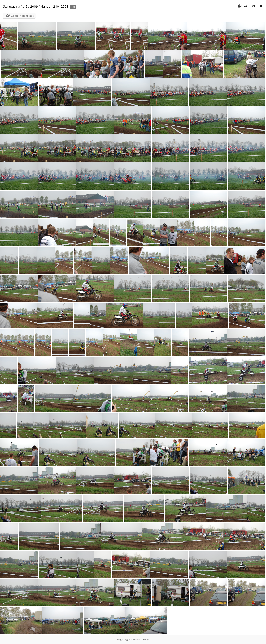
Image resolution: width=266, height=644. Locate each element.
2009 (34, 6)
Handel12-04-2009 (55, 6)
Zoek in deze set (22, 16)
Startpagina (11, 6)
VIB (25, 6)
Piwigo (146, 640)
